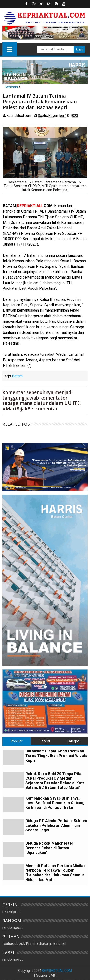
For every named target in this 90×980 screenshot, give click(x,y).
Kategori (73, 741)
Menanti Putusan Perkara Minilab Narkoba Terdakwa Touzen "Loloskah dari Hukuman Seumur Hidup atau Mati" (55, 873)
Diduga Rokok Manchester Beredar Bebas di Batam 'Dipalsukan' (49, 848)
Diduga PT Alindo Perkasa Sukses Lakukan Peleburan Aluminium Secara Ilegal (56, 825)
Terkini (45, 741)
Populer (17, 741)
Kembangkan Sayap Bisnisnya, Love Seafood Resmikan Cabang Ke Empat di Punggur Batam (55, 803)
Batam (17, 376)
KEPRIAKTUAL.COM (57, 971)
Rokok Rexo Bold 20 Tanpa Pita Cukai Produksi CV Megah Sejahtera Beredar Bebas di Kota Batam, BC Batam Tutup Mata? (55, 781)
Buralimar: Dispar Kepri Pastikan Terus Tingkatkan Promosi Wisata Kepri (56, 756)
